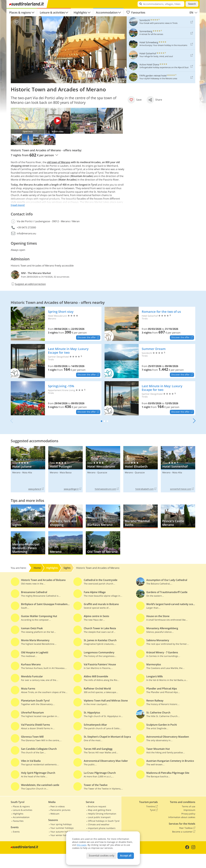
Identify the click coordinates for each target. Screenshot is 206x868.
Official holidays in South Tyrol (104, 821)
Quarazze (102, 472)
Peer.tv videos (58, 806)
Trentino (152, 806)
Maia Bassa (66, 472)
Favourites (136, 12)
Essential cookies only (102, 856)
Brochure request (97, 806)
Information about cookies (182, 817)
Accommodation (107, 12)
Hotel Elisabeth (141, 469)
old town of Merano (59, 162)
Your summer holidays (62, 828)
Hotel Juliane (28, 469)
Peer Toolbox (187, 828)
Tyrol (154, 810)
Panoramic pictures (60, 810)
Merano (16, 472)
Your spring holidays (61, 824)
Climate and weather (99, 824)
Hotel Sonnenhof (178, 469)
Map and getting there (100, 810)
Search (192, 4)
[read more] (18, 205)
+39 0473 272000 (26, 227)
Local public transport (99, 817)
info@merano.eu (26, 233)
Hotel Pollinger (65, 469)
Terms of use (189, 806)
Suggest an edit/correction (28, 284)
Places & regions (20, 12)
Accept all (126, 856)
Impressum (189, 810)
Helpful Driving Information (102, 814)
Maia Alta (27, 472)
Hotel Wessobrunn (103, 469)
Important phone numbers (102, 828)
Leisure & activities (52, 12)
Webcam (55, 814)
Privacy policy (188, 814)
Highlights (80, 12)
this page (82, 845)
